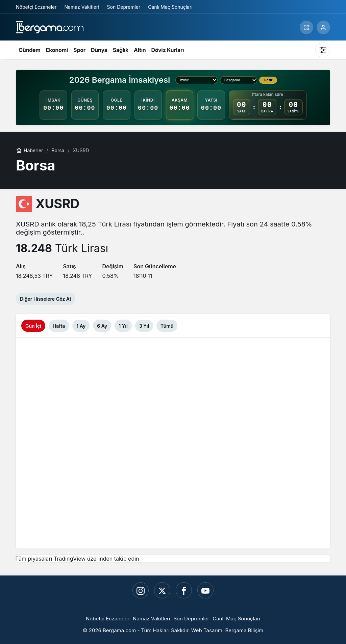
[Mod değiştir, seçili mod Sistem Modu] (323, 50)
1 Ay (81, 326)
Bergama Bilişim (244, 630)
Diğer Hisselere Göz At (46, 299)
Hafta (59, 326)
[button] (306, 27)
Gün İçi (33, 326)
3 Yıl (144, 326)
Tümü (167, 326)
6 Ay (102, 326)
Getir (268, 80)
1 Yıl (123, 326)
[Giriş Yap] (323, 27)
